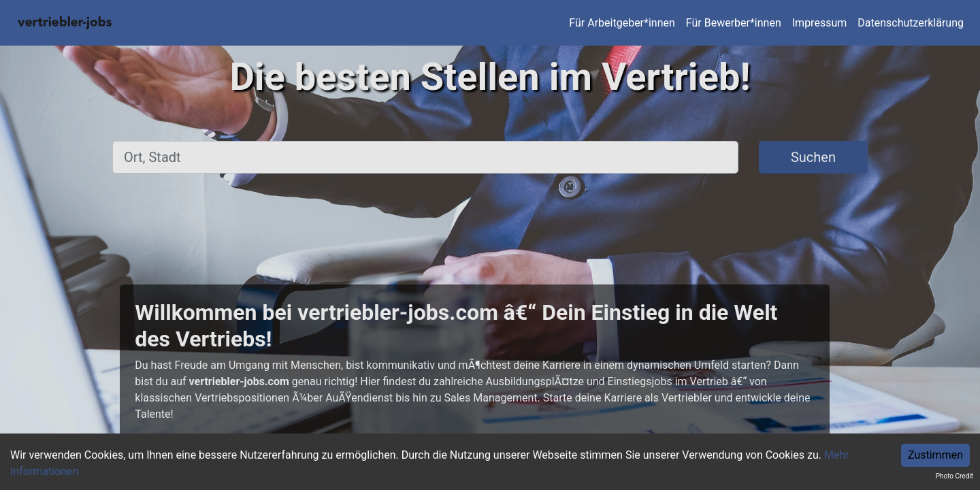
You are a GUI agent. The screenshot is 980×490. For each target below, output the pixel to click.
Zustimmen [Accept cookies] (935, 455)
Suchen (813, 157)
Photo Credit (954, 476)
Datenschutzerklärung (911, 23)
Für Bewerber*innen (734, 23)
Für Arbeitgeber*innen (622, 23)
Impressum (820, 23)
